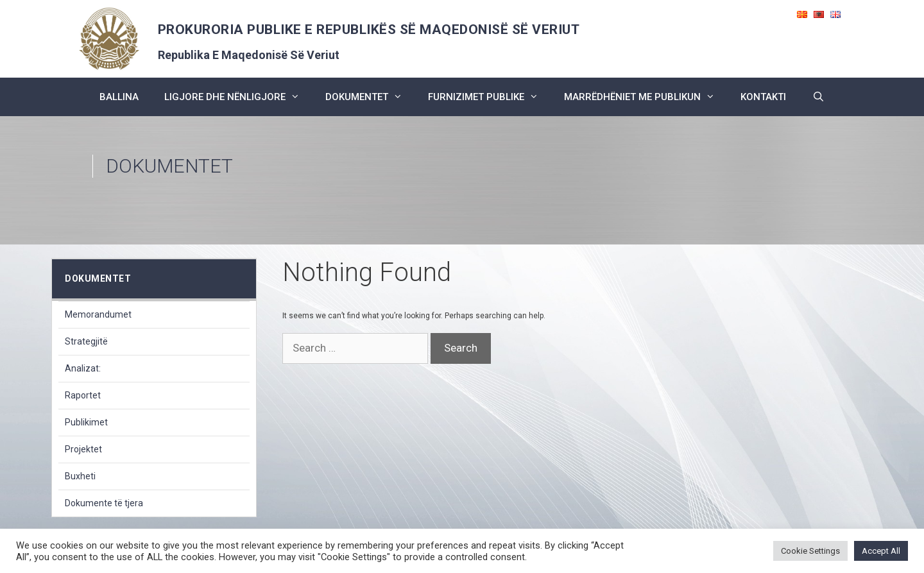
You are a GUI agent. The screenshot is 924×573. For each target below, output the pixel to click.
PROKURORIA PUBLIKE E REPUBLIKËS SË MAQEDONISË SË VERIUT (369, 30)
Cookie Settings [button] (810, 551)
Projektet (83, 449)
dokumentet (370, 97)
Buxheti (80, 476)
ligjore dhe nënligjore (238, 97)
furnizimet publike (490, 97)
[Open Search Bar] (818, 97)
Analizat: (83, 368)
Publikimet (86, 422)
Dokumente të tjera (104, 503)
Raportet (83, 395)
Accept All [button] (881, 551)
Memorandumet (98, 314)
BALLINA (119, 97)
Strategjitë (86, 341)
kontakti (763, 97)
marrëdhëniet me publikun (646, 97)
